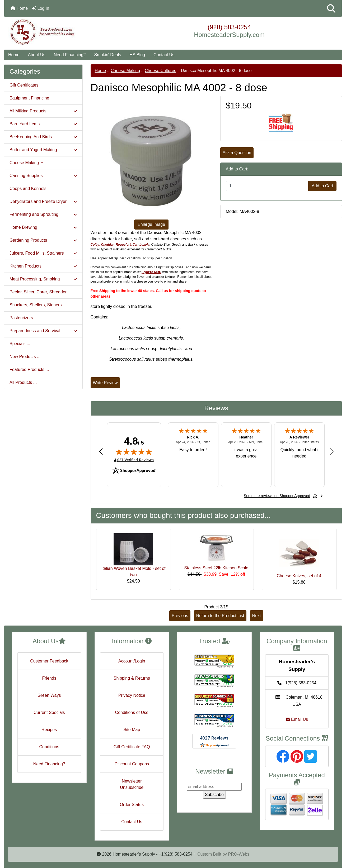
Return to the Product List (220, 616)
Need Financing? (70, 55)
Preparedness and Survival (43, 331)
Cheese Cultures (160, 71)
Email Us (297, 719)
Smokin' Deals (107, 55)
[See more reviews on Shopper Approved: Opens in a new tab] (277, 496)
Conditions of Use (132, 712)
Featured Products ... (29, 369)
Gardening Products (43, 240)
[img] (134, 452)
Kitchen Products (43, 266)
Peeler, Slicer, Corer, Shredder (38, 292)
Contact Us (164, 55)
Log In (41, 8)
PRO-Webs (239, 854)
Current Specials (49, 712)
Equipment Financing (29, 98)
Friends (49, 678)
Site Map (132, 730)
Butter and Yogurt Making (43, 150)
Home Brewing (43, 227)
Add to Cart (322, 186)
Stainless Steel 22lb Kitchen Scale (216, 568)
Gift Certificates (24, 85)
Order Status (132, 805)
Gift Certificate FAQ (132, 747)
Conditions (49, 747)
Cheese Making (125, 71)
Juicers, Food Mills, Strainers (43, 253)
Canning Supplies (43, 176)
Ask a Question (237, 153)
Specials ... (20, 344)
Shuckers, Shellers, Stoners (36, 305)
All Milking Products (43, 111)
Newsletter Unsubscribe (132, 784)
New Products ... (25, 357)
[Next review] (332, 451)
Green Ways (49, 695)
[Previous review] (101, 451)
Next (257, 616)
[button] (331, 8)
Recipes (49, 730)
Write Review (105, 383)
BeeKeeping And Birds (43, 137)
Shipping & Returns (132, 678)
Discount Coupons (132, 764)
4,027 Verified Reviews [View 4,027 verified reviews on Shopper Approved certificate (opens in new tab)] (134, 460)
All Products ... (23, 382)
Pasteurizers (21, 318)
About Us (37, 55)
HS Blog (137, 55)
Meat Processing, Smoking (43, 279)
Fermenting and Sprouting (43, 214)
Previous (180, 616)
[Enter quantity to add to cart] (267, 186)
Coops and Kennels (28, 189)
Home (19, 8)
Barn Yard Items (43, 124)
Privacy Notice (132, 695)
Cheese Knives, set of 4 (299, 576)
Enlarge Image (151, 224)
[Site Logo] (60, 32)
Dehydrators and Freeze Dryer (43, 201)
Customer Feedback (49, 661)
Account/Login (132, 661)
